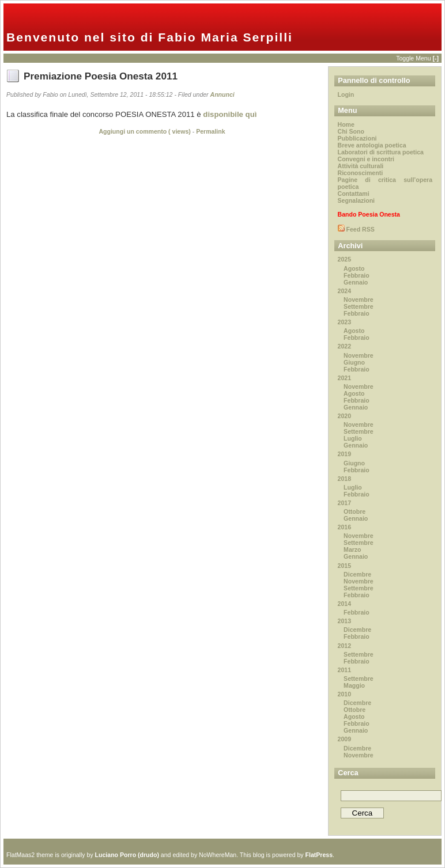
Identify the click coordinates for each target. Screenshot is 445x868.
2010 (344, 694)
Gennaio (356, 282)
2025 (344, 259)
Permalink (210, 131)
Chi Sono (351, 131)
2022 (344, 346)
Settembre (359, 306)
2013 (344, 621)
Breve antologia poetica (372, 145)
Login (346, 94)
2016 (344, 527)
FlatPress (319, 855)
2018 (344, 479)
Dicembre (357, 574)
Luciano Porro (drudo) (127, 855)
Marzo (352, 549)
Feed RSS (360, 229)
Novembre (359, 300)
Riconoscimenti (361, 173)
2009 (344, 739)
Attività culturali (361, 166)
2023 (344, 322)
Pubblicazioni (357, 138)
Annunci (223, 94)
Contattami (354, 194)
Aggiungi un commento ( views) (144, 131)
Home (346, 124)
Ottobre (355, 511)
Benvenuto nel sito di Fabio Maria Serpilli (150, 37)
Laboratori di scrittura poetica (381, 152)
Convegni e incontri (366, 159)
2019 (344, 454)
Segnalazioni (356, 200)
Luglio (353, 438)
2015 (344, 566)
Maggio (354, 685)
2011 (344, 670)
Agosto (354, 268)
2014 (344, 604)
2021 (344, 378)
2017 (344, 503)
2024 (344, 291)
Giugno (354, 362)
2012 (344, 646)
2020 (344, 416)
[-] (435, 58)
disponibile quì (230, 114)
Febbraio (357, 275)
